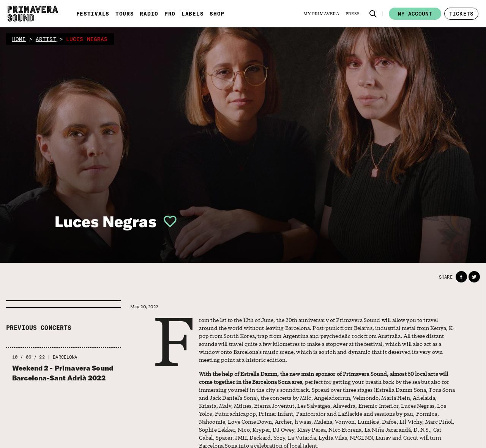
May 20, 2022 (144, 307)
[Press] (353, 14)
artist (46, 39)
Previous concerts (39, 328)
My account (415, 14)
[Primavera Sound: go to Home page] (33, 14)
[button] (373, 14)
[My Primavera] (321, 14)
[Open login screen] (167, 221)
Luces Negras (106, 221)
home (19, 39)
